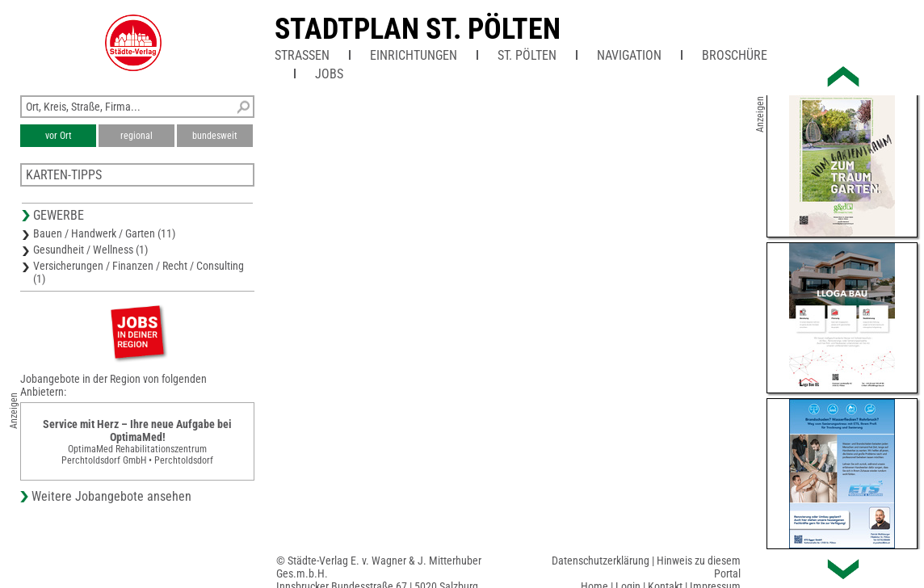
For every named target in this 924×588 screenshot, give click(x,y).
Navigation (629, 55)
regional (136, 136)
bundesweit (215, 136)
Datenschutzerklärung (601, 561)
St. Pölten (527, 55)
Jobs (329, 74)
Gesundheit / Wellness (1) (90, 250)
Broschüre (735, 55)
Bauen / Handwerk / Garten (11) (104, 233)
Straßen (302, 55)
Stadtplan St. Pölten (418, 29)
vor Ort (59, 136)
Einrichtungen (414, 55)
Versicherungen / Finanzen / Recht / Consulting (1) (139, 272)
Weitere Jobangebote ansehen (111, 496)
